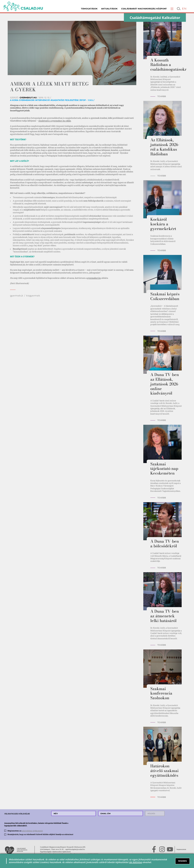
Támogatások (89, 9)
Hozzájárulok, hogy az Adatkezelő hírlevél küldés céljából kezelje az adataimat (40, 834)
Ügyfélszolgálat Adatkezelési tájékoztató (55, 852)
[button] (172, 9)
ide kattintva (135, 862)
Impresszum (181, 849)
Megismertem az (25, 831)
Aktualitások (109, 9)
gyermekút (17, 296)
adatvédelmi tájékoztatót (32, 831)
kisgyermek (33, 296)
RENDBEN (183, 861)
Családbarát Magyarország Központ (144, 9)
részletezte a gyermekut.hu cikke (55, 121)
